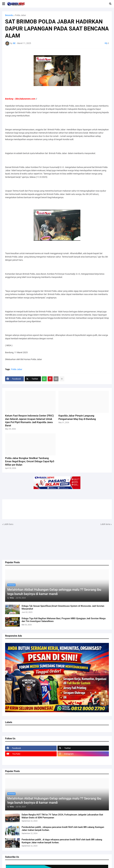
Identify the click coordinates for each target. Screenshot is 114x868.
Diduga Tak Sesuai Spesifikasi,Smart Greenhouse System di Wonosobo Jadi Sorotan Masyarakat (63, 607)
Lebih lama (105, 524)
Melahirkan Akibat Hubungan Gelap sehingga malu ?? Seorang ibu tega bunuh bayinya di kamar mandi (54, 592)
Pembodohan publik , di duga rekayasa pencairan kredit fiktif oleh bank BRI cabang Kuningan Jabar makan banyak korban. (62, 841)
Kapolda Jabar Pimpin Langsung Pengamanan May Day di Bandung (77, 417)
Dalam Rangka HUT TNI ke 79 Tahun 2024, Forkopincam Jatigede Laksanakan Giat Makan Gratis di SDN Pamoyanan (62, 816)
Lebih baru (8, 524)
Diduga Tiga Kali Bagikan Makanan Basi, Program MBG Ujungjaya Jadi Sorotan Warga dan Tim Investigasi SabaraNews (64, 620)
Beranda (9, 15)
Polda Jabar (20, 15)
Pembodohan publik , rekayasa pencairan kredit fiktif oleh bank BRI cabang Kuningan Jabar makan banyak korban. (63, 829)
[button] (4, 4)
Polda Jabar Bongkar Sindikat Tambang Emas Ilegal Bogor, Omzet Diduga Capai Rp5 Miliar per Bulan (30, 461)
